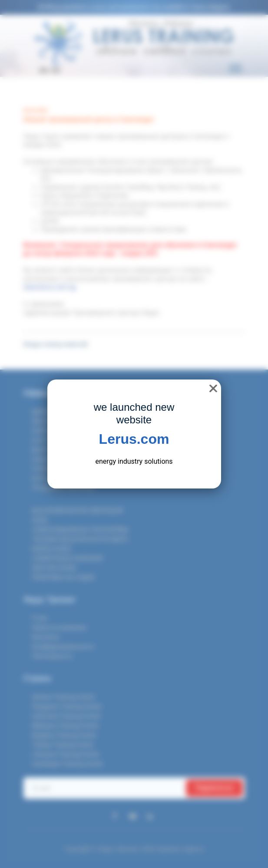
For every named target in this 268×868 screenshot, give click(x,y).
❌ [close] (213, 388)
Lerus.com (134, 439)
